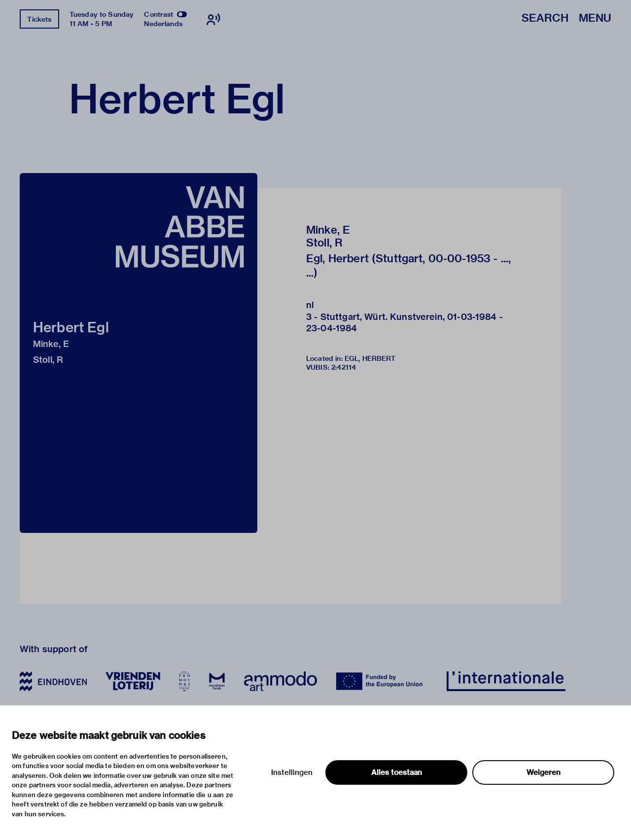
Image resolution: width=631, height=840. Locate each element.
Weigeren (543, 772)
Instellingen (292, 772)
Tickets (39, 19)
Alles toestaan (397, 772)
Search (545, 18)
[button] (139, 353)
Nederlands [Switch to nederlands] (163, 24)
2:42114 (344, 367)
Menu (595, 18)
